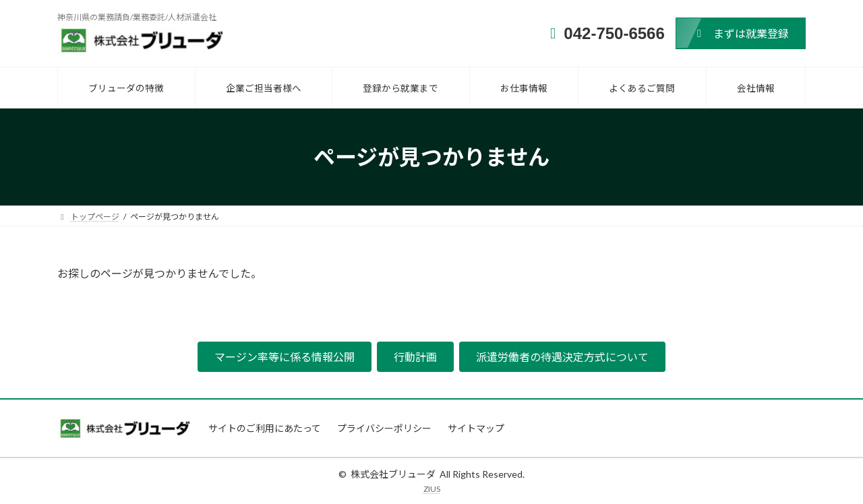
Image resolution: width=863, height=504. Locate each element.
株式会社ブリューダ (393, 474)
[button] (741, 33)
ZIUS (432, 489)
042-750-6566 (614, 33)
